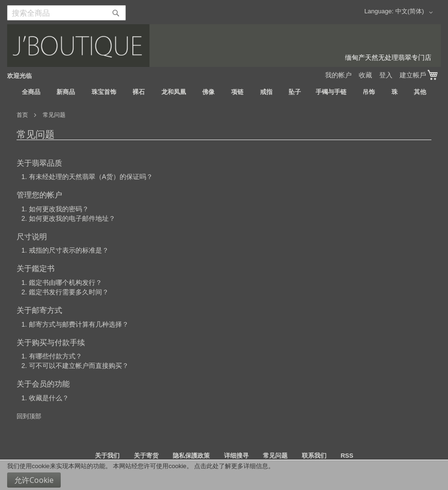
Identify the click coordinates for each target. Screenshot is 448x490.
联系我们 (314, 456)
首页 (23, 115)
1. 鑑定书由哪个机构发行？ (62, 283)
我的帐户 (338, 75)
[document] (224, 475)
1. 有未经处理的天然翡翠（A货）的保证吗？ (87, 177)
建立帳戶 (413, 75)
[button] (416, 12)
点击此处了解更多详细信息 (231, 466)
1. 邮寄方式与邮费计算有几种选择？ (75, 324)
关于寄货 (146, 456)
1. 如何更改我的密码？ (55, 209)
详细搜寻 (236, 456)
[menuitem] (31, 92)
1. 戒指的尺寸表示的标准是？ (65, 250)
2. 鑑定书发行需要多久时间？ (65, 292)
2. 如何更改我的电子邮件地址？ (68, 218)
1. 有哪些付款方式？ (52, 356)
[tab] (224, 177)
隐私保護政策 (191, 456)
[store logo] (224, 46)
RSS (347, 456)
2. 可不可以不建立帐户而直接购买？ (75, 366)
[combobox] (66, 13)
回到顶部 (29, 416)
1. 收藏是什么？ (45, 398)
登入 (386, 75)
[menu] (224, 92)
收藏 (365, 75)
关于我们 (107, 456)
